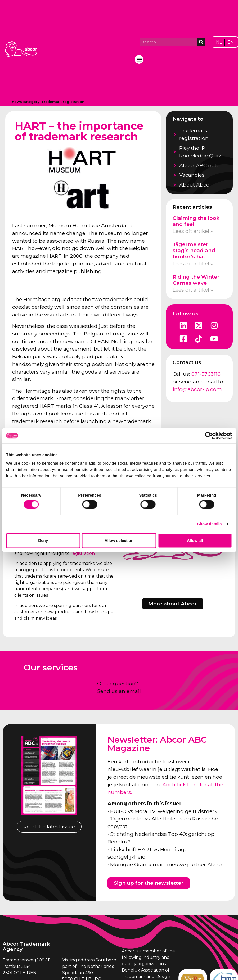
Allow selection (119, 540)
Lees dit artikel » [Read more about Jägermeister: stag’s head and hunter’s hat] (193, 264)
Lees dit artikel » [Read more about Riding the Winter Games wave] (193, 290)
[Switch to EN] (231, 42)
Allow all (195, 540)
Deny (43, 540)
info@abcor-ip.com (197, 389)
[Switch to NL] (219, 42)
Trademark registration (63, 102)
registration (83, 553)
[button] (139, 59)
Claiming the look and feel (196, 221)
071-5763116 (206, 374)
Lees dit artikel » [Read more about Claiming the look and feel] (193, 231)
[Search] (201, 42)
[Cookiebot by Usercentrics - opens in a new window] (209, 435)
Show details (210, 524)
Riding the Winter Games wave (196, 280)
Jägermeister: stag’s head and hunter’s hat (194, 250)
